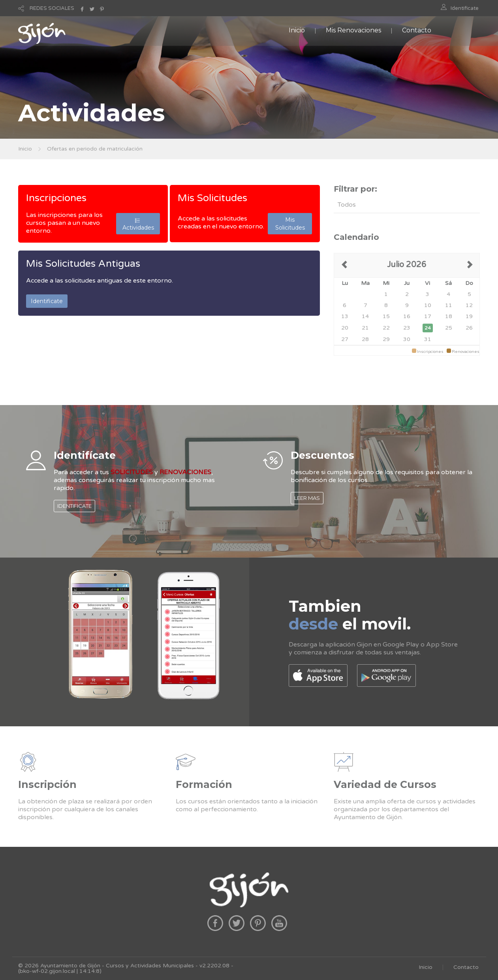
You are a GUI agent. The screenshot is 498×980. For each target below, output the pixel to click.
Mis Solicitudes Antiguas (83, 264)
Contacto (417, 30)
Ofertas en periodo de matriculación (95, 149)
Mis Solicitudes (212, 198)
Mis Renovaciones (353, 30)
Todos (347, 205)
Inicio (297, 30)
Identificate (465, 8)
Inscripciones (56, 198)
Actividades (138, 224)
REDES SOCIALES (52, 8)
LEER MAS (307, 498)
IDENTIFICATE (74, 506)
